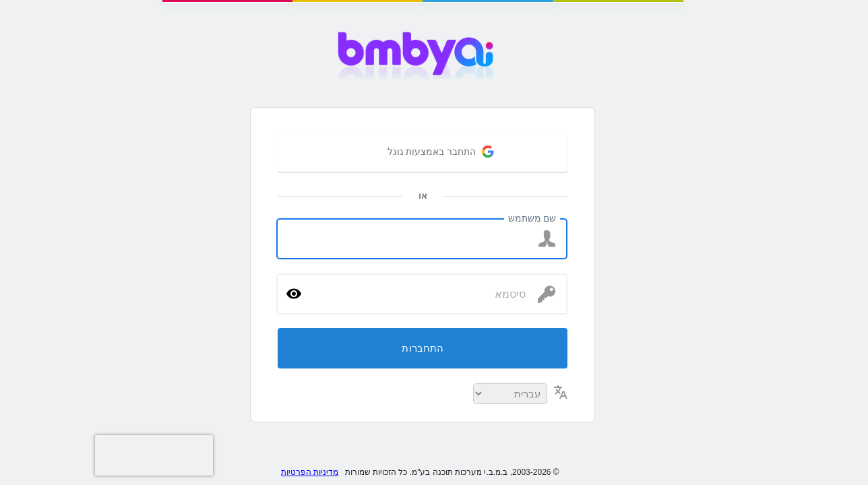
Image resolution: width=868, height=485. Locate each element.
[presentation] (27, 455)
